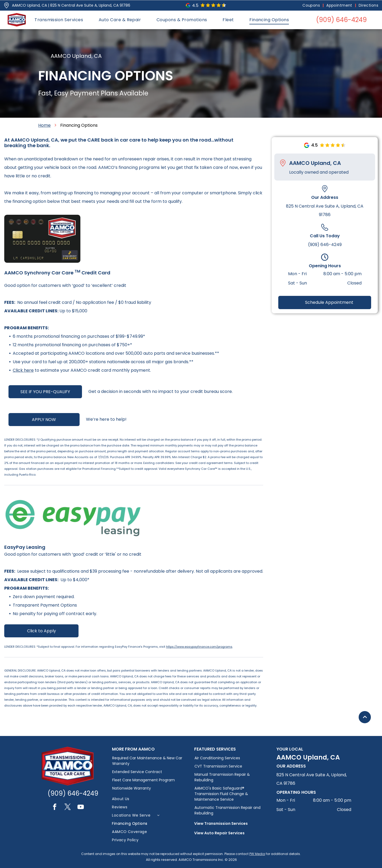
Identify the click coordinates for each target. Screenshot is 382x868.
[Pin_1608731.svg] (6, 5)
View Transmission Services (221, 823)
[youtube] (81, 808)
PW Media (257, 854)
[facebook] (55, 808)
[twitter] (68, 808)
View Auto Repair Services (219, 833)
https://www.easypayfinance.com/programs (199, 647)
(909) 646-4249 (325, 245)
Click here (23, 370)
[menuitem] (312, 5)
